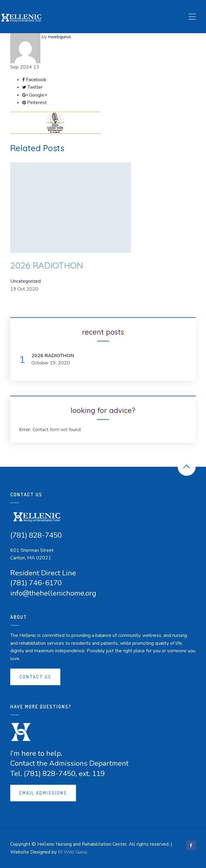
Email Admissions (43, 793)
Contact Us (35, 677)
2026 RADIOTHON (47, 265)
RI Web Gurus (73, 852)
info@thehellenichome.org (53, 593)
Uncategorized (25, 281)
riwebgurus (60, 37)
